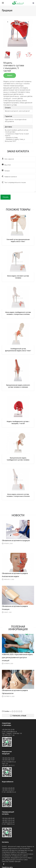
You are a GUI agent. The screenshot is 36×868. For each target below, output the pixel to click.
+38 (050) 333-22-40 (8, 822)
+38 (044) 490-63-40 (8, 818)
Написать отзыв (18, 716)
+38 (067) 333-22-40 (8, 820)
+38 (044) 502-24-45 (8, 758)
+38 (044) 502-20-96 (8, 730)
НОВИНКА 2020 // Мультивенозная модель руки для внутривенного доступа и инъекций (17, 657)
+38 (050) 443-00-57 (8, 790)
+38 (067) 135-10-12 (8, 765)
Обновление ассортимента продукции (16, 540)
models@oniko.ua (12, 731)
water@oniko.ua (11, 792)
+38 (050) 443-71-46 (8, 735)
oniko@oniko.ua (11, 762)
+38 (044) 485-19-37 (8, 760)
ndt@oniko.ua (10, 824)
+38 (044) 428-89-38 (8, 788)
